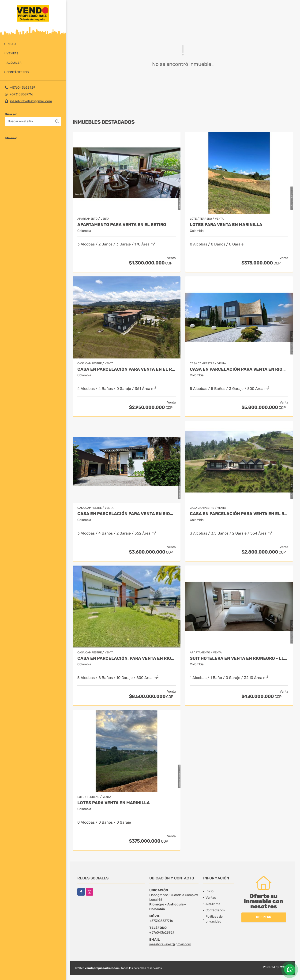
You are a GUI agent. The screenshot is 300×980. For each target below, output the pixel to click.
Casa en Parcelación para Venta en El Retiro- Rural (127, 369)
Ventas (12, 53)
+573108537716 (21, 94)
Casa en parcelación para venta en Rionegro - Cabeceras (239, 369)
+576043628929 (23, 88)
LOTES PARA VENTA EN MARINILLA (226, 225)
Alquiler (14, 63)
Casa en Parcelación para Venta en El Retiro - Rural (239, 514)
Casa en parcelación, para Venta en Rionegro (127, 658)
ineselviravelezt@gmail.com (31, 101)
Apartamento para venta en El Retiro (122, 225)
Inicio (11, 44)
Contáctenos (18, 72)
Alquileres (213, 904)
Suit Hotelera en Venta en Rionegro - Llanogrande (239, 658)
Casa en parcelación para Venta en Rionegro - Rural (127, 514)
